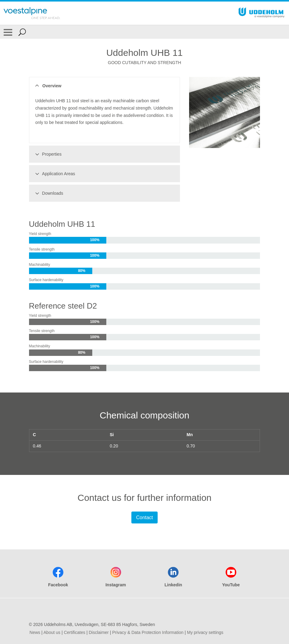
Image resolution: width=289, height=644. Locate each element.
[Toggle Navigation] (8, 32)
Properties (48, 154)
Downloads (48, 193)
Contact (144, 517)
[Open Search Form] (22, 32)
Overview (48, 86)
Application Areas (54, 174)
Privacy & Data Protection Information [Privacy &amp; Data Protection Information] (148, 632)
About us (52, 632)
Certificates (75, 632)
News (35, 632)
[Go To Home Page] (32, 13)
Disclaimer (99, 632)
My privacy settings (205, 632)
